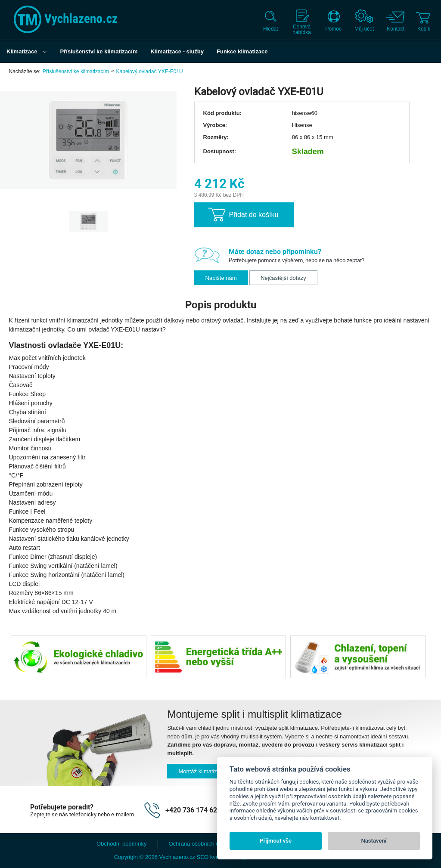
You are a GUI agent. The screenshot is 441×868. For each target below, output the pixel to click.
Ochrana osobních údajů (199, 844)
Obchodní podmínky (121, 844)
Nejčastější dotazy (283, 278)
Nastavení (374, 841)
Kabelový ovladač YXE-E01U (150, 71)
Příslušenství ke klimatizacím (76, 71)
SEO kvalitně (213, 857)
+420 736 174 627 (193, 810)
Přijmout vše (276, 841)
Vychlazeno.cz (177, 857)
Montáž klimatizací (201, 771)
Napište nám (221, 278)
